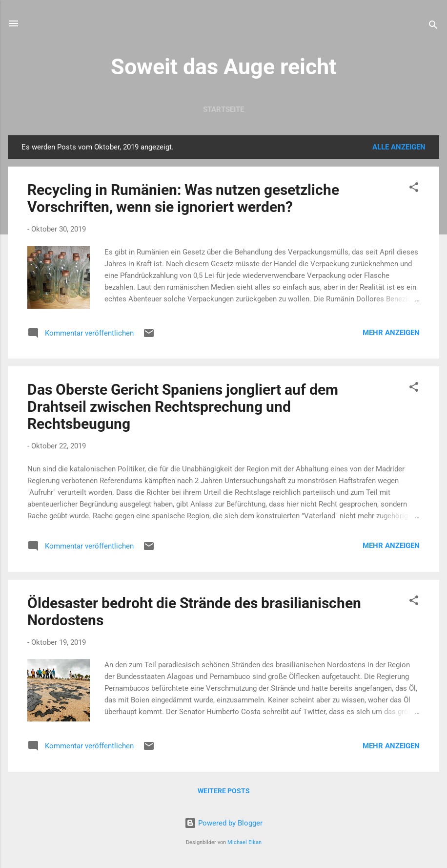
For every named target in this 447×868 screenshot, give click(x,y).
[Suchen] (433, 27)
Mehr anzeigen (391, 333)
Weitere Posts (224, 791)
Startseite (223, 109)
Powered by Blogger (223, 823)
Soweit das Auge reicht (223, 67)
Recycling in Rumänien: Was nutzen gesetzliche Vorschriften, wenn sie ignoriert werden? (183, 198)
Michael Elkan (244, 842)
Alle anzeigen (399, 147)
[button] (414, 189)
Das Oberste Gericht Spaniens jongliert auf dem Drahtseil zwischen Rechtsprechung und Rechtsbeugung (183, 407)
